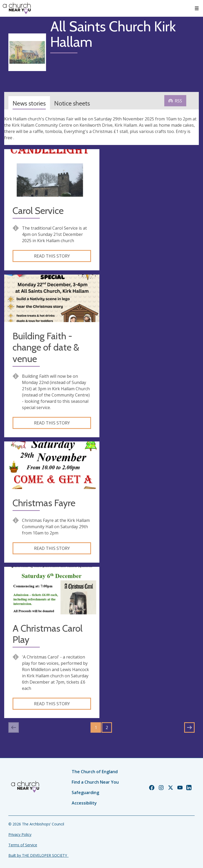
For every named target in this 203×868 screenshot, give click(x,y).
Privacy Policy (20, 834)
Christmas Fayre (44, 503)
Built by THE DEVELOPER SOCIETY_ (38, 855)
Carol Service (38, 211)
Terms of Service (23, 845)
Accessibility (84, 803)
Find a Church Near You (95, 782)
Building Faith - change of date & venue (46, 347)
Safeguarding (85, 793)
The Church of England (95, 772)
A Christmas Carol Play (47, 634)
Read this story (52, 256)
